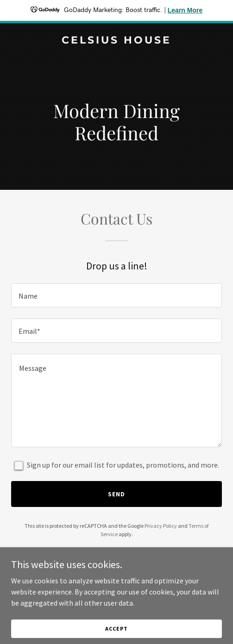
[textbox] (116, 295)
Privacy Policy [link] (161, 526)
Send (116, 494)
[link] (116, 41)
